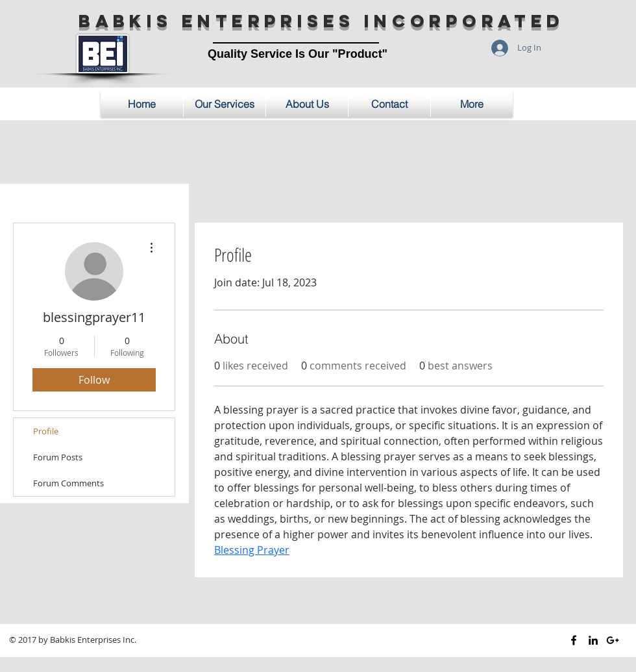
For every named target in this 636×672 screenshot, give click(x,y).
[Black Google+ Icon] (613, 640)
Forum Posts (58, 457)
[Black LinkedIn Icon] (593, 640)
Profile (46, 431)
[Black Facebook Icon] (574, 640)
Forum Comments (68, 483)
